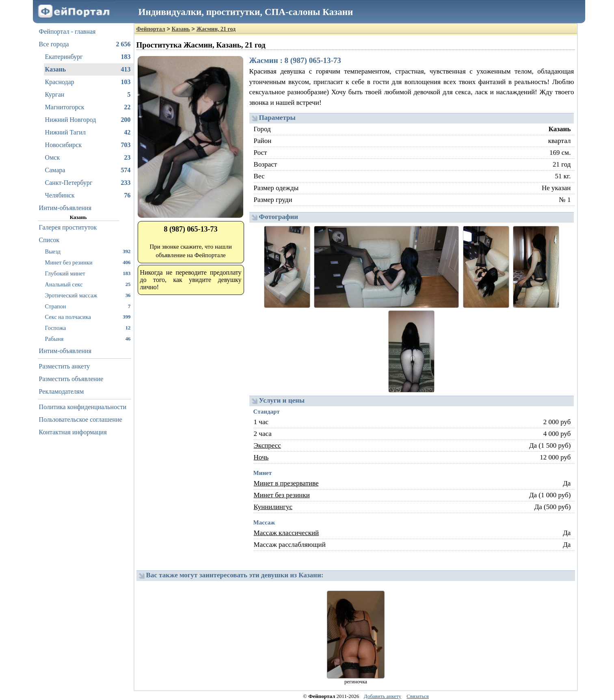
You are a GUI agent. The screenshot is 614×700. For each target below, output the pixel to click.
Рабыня (88, 339)
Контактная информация (73, 432)
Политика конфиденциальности (83, 407)
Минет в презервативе (286, 483)
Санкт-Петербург (88, 183)
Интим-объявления (65, 208)
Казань (88, 69)
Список (49, 240)
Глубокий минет (88, 273)
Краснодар (88, 82)
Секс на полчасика (88, 317)
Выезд (88, 251)
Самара (88, 170)
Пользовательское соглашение (81, 419)
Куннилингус (273, 507)
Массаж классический (286, 533)
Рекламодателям (62, 391)
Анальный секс (88, 284)
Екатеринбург (88, 57)
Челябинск (88, 195)
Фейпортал (151, 29)
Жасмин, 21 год (216, 29)
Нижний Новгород (88, 120)
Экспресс (267, 445)
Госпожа (88, 328)
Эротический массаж (88, 295)
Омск (88, 158)
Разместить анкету (65, 366)
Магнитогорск (88, 107)
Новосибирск (88, 145)
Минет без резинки (88, 262)
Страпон (88, 306)
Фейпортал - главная (67, 31)
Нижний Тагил (88, 132)
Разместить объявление (71, 379)
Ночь (261, 457)
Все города (85, 44)
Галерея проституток (68, 227)
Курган (88, 95)
